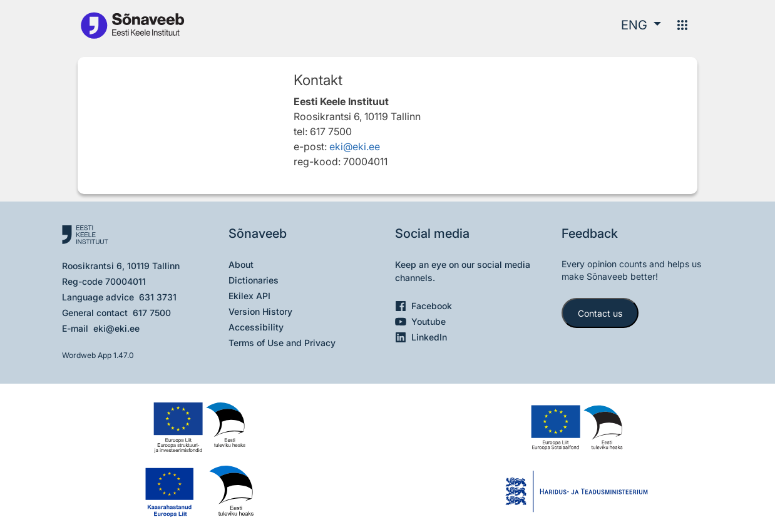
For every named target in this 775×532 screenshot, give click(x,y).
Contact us (600, 313)
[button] (641, 25)
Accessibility (256, 327)
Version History (260, 311)
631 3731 (158, 297)
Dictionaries (254, 280)
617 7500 (152, 313)
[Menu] (682, 25)
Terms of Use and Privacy (282, 343)
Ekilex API (249, 296)
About (241, 264)
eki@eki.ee (355, 146)
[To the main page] (132, 25)
